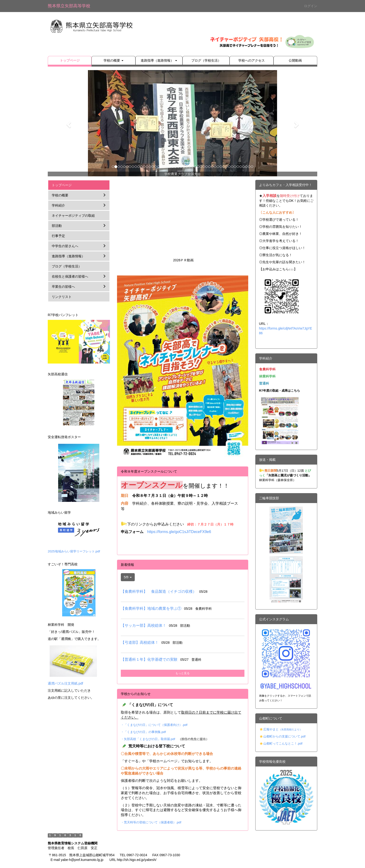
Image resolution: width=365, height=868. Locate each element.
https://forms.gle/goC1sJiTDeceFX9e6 (179, 532)
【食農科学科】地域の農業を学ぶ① (151, 608)
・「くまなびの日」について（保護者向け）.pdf (154, 725)
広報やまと (283, 729)
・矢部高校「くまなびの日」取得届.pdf (148, 739)
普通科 (264, 383)
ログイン (311, 6)
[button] (68, 123)
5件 (128, 577)
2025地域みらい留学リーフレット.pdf (74, 551)
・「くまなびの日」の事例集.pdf (143, 732)
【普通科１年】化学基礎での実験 (149, 659)
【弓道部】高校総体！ (140, 642)
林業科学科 (267, 376)
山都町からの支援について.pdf (284, 736)
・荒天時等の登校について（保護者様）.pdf (151, 822)
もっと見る (182, 673)
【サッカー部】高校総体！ (143, 625)
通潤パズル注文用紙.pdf (65, 683)
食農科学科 (267, 369)
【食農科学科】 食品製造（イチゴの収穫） (159, 591)
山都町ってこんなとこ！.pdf (283, 743)
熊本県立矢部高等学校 (69, 6)
